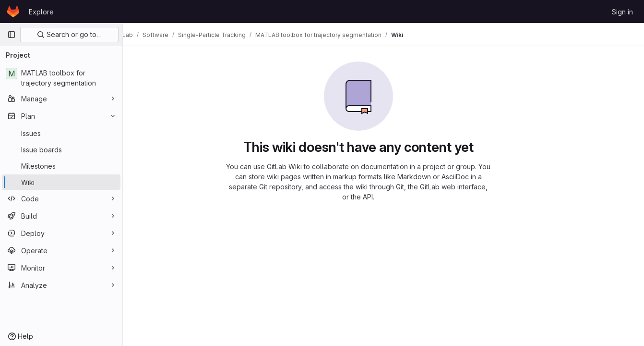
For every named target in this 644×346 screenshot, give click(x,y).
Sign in (622, 12)
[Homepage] (13, 12)
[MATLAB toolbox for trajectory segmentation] (61, 78)
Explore (41, 12)
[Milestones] (61, 166)
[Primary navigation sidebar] (12, 35)
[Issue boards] (61, 149)
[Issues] (61, 133)
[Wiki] (61, 182)
